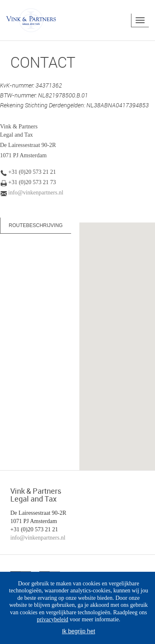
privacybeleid (52, 619)
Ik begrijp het (79, 631)
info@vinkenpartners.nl (36, 193)
